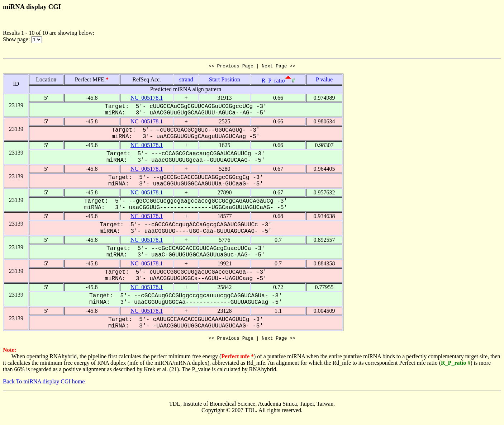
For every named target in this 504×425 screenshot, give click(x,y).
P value (324, 81)
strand (186, 81)
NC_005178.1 (147, 99)
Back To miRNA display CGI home (44, 384)
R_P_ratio (273, 82)
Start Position (225, 81)
